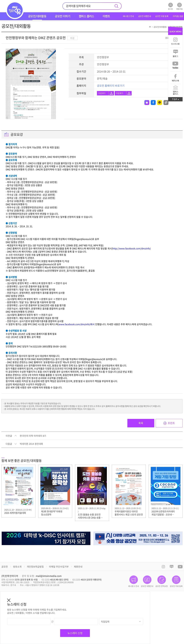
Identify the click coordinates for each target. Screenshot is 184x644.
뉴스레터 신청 (75, 633)
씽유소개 (17, 567)
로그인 (170, 6)
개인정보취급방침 (35, 567)
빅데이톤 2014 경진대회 (31, 444)
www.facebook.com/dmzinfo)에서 (77, 324)
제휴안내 (78, 567)
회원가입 (179, 6)
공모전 (5, 567)
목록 (141, 423)
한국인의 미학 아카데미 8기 (33, 436)
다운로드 (102, 93)
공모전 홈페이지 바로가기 (111, 86)
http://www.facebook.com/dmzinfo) (132, 248)
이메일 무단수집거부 (59, 567)
